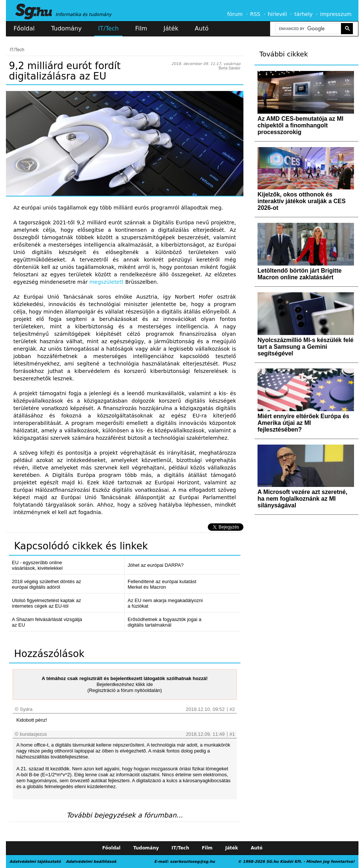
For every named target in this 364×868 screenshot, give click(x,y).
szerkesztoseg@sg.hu (192, 862)
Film (141, 28)
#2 (232, 709)
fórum (235, 14)
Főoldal (24, 28)
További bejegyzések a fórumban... (124, 815)
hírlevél (278, 14)
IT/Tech (108, 28)
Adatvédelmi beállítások (91, 862)
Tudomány (66, 28)
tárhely (303, 14)
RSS (255, 14)
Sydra (26, 709)
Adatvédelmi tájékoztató (35, 862)
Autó (202, 28)
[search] (308, 29)
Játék (171, 28)
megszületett (106, 282)
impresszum (336, 14)
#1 (232, 734)
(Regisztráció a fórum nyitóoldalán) (125, 690)
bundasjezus (34, 734)
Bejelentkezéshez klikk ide (125, 684)
